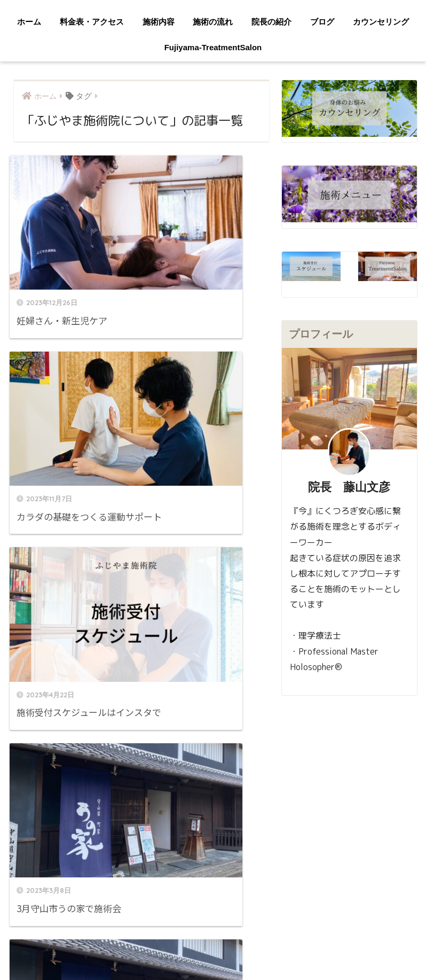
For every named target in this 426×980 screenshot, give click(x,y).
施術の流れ (213, 22)
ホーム (29, 22)
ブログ (322, 22)
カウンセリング (381, 22)
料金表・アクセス (92, 22)
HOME (213, 910)
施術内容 (159, 22)
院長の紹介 (271, 22)
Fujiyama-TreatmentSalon (213, 47)
